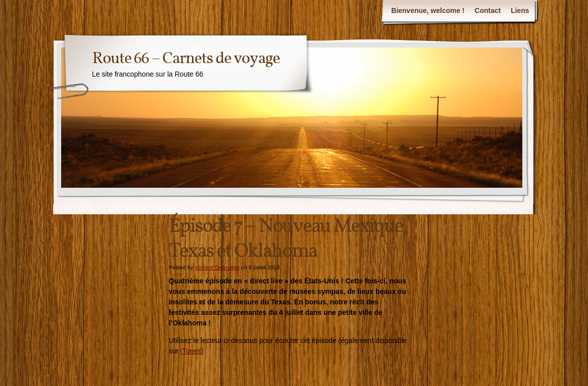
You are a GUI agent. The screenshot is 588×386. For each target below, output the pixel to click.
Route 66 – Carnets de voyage (186, 59)
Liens (520, 11)
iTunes (191, 351)
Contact (488, 11)
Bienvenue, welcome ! (428, 11)
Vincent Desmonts (217, 267)
